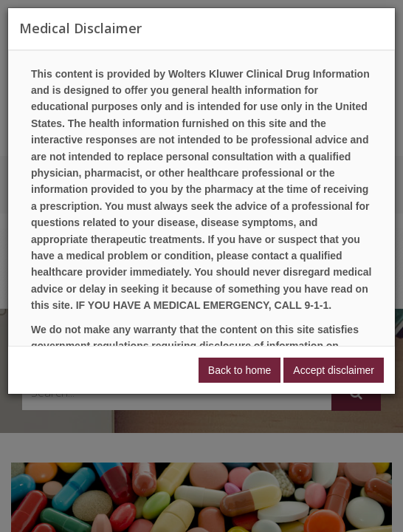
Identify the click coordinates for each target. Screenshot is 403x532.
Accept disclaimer (334, 370)
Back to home (240, 370)
